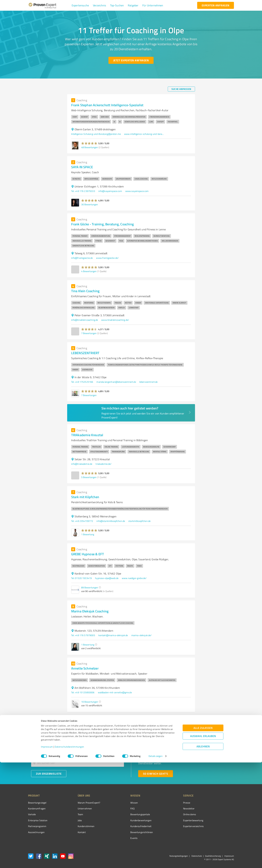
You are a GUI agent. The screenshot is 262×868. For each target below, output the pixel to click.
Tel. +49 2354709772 (82, 521)
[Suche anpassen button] (181, 89)
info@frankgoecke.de (82, 258)
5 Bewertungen (89, 477)
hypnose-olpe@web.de (107, 578)
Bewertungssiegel (37, 803)
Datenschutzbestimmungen (69, 852)
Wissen (122, 803)
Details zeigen (155, 862)
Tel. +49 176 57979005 (83, 635)
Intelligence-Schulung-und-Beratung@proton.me (96, 134)
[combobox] (78, 752)
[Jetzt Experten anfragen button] (131, 60)
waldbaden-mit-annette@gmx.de (115, 692)
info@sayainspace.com (110, 191)
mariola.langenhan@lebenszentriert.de (116, 382)
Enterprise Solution (38, 820)
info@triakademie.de (82, 464)
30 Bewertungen (90, 204)
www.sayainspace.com (137, 191)
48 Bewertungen (90, 147)
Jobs (74, 820)
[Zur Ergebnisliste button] (49, 774)
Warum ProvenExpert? (83, 803)
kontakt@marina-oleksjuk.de (113, 635)
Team (74, 814)
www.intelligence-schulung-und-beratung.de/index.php (144, 134)
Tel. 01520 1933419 (82, 578)
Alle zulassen (203, 834)
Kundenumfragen (37, 808)
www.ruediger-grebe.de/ (134, 578)
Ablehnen (203, 852)
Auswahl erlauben (203, 842)
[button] (80, 5)
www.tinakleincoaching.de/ (115, 320)
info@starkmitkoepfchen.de (111, 521)
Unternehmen (79, 808)
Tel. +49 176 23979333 (83, 191)
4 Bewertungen (89, 271)
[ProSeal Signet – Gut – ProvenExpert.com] (221, 809)
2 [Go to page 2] (187, 719)
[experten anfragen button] (216, 5)
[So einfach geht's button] (156, 774)
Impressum (47, 852)
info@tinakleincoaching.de (85, 320)
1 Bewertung (88, 534)
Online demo (171, 814)
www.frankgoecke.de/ (107, 258)
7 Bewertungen (89, 333)
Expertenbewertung (174, 820)
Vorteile (32, 814)
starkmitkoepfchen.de (139, 521)
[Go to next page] (193, 719)
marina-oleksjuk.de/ (142, 635)
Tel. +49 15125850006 (83, 692)
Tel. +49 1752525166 (82, 382)
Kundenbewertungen (128, 820)
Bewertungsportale (128, 814)
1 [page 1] (180, 719)
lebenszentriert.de (149, 382)
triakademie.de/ (104, 464)
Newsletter (170, 808)
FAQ (120, 808)
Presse (168, 803)
